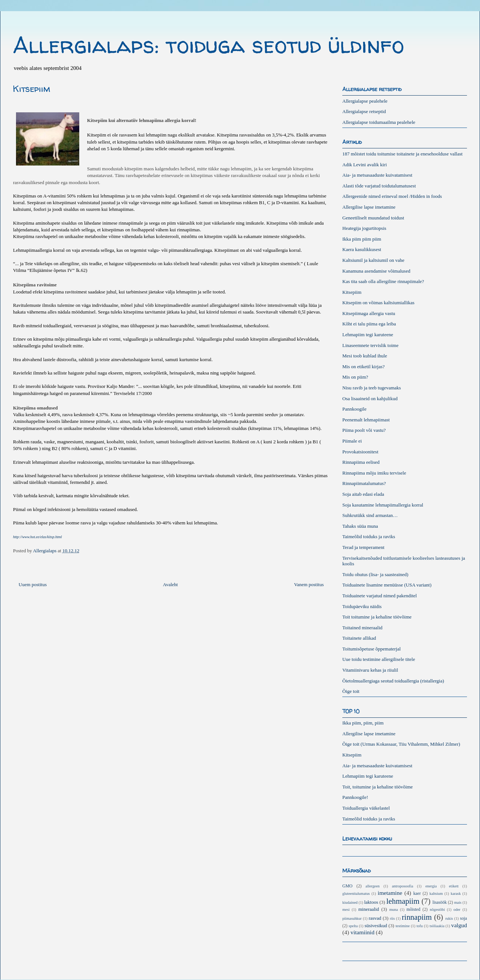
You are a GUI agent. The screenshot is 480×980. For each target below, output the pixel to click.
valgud (459, 925)
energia (431, 886)
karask (456, 894)
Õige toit (351, 691)
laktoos (371, 902)
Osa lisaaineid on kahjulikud (370, 399)
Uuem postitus (33, 584)
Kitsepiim (352, 292)
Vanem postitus (309, 584)
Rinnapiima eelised (361, 462)
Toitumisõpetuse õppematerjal (372, 649)
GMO (347, 886)
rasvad (375, 918)
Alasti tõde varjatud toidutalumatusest (379, 186)
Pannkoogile (354, 409)
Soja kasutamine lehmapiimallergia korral (383, 505)
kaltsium (436, 894)
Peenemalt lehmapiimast (366, 420)
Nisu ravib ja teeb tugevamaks (372, 388)
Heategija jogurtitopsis (364, 228)
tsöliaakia (437, 926)
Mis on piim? (355, 377)
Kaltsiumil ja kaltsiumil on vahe (373, 260)
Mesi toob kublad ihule (365, 356)
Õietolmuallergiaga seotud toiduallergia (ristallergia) (393, 681)
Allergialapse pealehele (365, 101)
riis (392, 918)
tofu (420, 926)
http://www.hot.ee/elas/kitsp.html (37, 537)
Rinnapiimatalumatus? (364, 483)
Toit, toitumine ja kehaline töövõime (377, 787)
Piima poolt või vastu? (364, 430)
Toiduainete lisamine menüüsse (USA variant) (387, 585)
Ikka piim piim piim (362, 239)
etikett (454, 886)
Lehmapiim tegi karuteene (368, 335)
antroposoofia (402, 886)
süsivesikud (376, 926)
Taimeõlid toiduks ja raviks (369, 536)
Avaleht (170, 584)
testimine (403, 926)
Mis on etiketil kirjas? (364, 367)
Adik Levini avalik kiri (365, 165)
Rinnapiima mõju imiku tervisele (374, 473)
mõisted (414, 910)
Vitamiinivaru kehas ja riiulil (370, 670)
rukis (449, 918)
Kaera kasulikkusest (362, 249)
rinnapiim (417, 917)
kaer (417, 894)
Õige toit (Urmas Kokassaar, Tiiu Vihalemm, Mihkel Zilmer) (401, 744)
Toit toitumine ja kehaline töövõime (377, 617)
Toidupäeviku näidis (362, 606)
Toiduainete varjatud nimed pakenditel (380, 596)
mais (458, 902)
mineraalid (369, 909)
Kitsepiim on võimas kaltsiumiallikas (378, 303)
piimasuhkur (352, 918)
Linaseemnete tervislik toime (370, 345)
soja (463, 918)
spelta (353, 926)
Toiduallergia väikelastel (366, 808)
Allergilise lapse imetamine (369, 207)
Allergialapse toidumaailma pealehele (379, 122)
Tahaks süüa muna (360, 526)
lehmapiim (403, 901)
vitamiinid (362, 932)
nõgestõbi (437, 910)
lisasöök (439, 902)
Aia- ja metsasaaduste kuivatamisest (377, 175)
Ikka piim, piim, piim (363, 723)
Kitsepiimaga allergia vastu (369, 313)
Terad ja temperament (363, 547)
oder (457, 910)
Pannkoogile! (355, 797)
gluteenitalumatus (356, 894)
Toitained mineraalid (362, 628)
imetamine (390, 893)
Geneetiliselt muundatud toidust (373, 218)
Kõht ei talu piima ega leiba (369, 324)
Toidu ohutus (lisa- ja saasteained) (375, 574)
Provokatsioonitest (360, 452)
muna (393, 910)
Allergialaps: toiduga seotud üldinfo (209, 45)
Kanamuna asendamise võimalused (376, 271)
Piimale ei (352, 441)
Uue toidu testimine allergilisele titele (379, 659)
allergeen (372, 886)
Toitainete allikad (359, 638)
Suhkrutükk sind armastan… (370, 515)
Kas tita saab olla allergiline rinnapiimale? (383, 281)
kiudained (350, 902)
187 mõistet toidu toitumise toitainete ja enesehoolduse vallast (402, 154)
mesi (346, 910)
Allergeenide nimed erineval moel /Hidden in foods (392, 196)
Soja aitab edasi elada (363, 494)
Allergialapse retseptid (364, 111)
